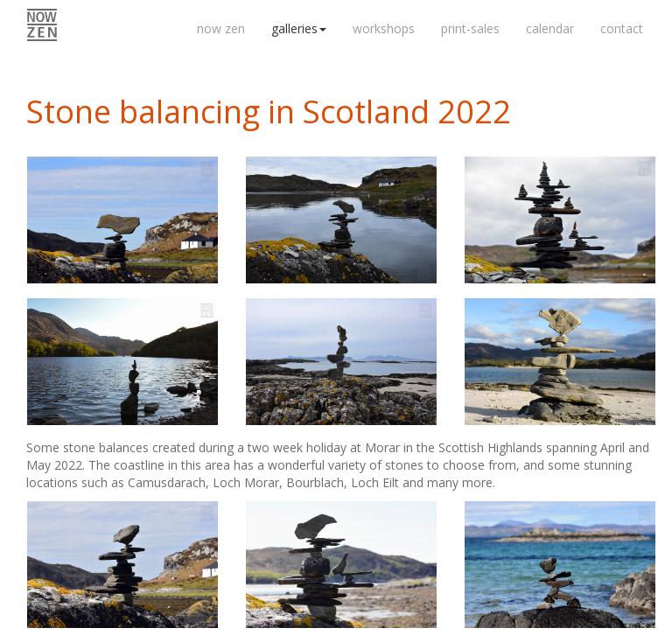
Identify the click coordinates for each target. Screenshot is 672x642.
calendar (550, 28)
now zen (221, 28)
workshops (384, 28)
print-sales (470, 28)
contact (622, 28)
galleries (299, 28)
